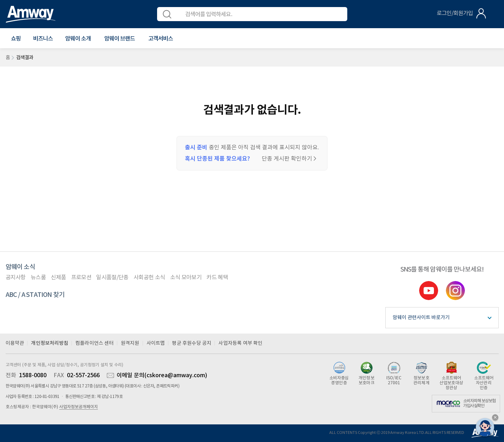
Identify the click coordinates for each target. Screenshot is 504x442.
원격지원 (130, 343)
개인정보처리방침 (50, 343)
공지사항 (16, 278)
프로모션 (81, 278)
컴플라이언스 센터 (95, 343)
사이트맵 (156, 343)
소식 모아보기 (186, 278)
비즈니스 (43, 39)
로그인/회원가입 (455, 13)
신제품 (58, 278)
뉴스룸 (38, 278)
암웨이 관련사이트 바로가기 (421, 318)
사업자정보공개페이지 (79, 407)
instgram (455, 291)
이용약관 (15, 343)
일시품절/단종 (112, 278)
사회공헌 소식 (149, 278)
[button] (16, 39)
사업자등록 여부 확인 (240, 343)
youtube (429, 291)
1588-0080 (33, 375)
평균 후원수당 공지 (192, 343)
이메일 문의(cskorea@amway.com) (162, 375)
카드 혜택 (217, 278)
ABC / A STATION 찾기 (35, 295)
